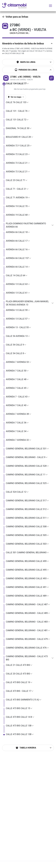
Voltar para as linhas (15, 17)
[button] (51, 78)
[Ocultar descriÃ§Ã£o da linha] (51, 44)
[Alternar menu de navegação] (50, 6)
